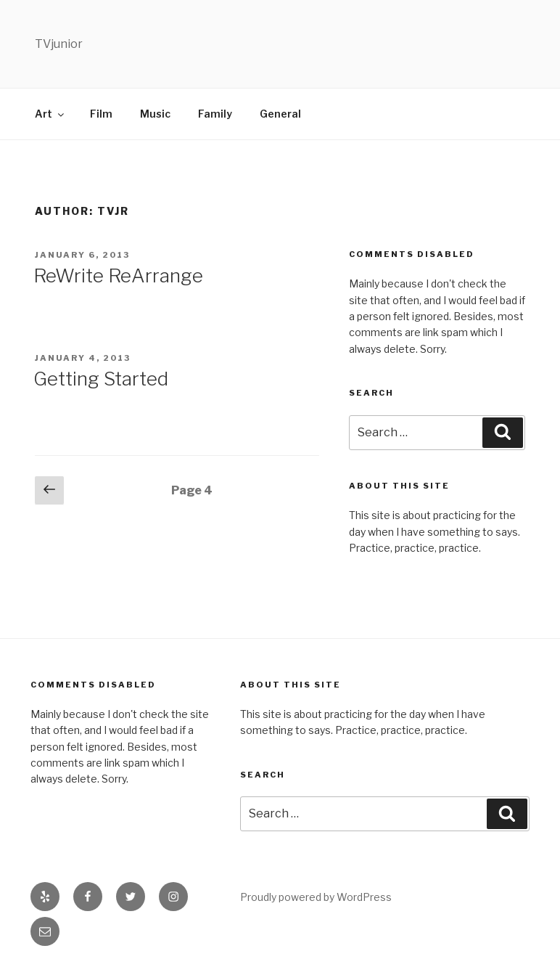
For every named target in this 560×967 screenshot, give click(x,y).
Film (101, 114)
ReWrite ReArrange (118, 276)
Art (50, 114)
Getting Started (101, 379)
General (280, 114)
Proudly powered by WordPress (316, 897)
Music (155, 114)
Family (215, 114)
